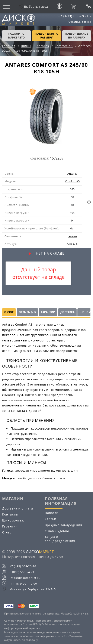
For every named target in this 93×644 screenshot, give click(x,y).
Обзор (9, 312)
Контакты (10, 514)
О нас (7, 532)
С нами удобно (57, 531)
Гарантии (48, 312)
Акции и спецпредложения (60, 539)
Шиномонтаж (13, 520)
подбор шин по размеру (47, 36)
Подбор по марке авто (16, 36)
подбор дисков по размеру (77, 36)
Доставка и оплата (18, 508)
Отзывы (27, 312)
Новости (52, 513)
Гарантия (10, 526)
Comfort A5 (72, 181)
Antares (72, 174)
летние (72, 236)
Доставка (67, 312)
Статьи (51, 519)
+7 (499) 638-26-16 (74, 16)
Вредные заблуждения (63, 525)
